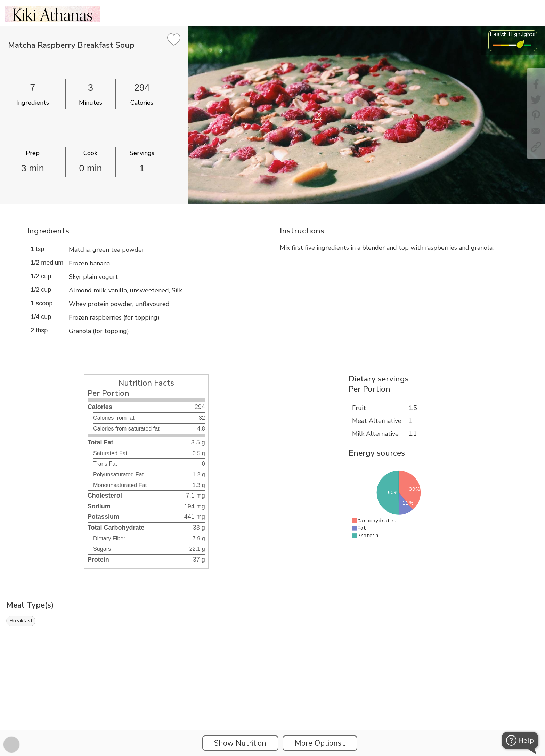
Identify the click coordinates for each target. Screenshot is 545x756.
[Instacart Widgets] (272, 706)
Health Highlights (513, 34)
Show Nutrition (240, 743)
